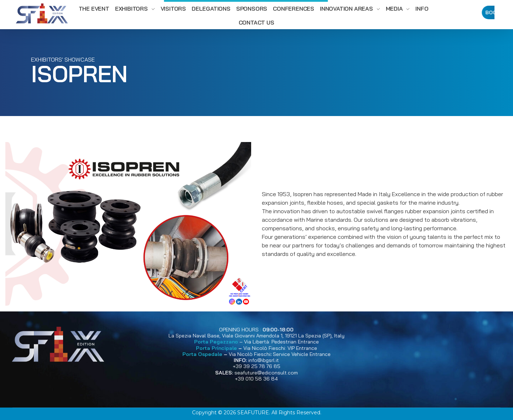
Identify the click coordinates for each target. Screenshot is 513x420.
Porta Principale (216, 348)
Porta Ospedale (202, 354)
